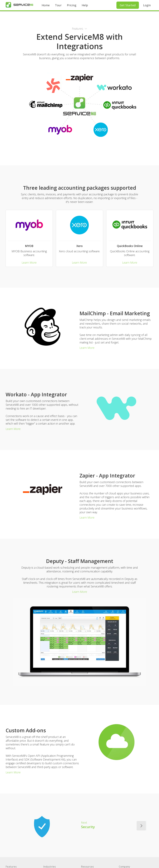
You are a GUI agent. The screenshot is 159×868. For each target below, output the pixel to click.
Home (46, 5)
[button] (79, 29)
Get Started (128, 5)
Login (147, 5)
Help (85, 5)
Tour (58, 5)
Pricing (72, 5)
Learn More (29, 263)
